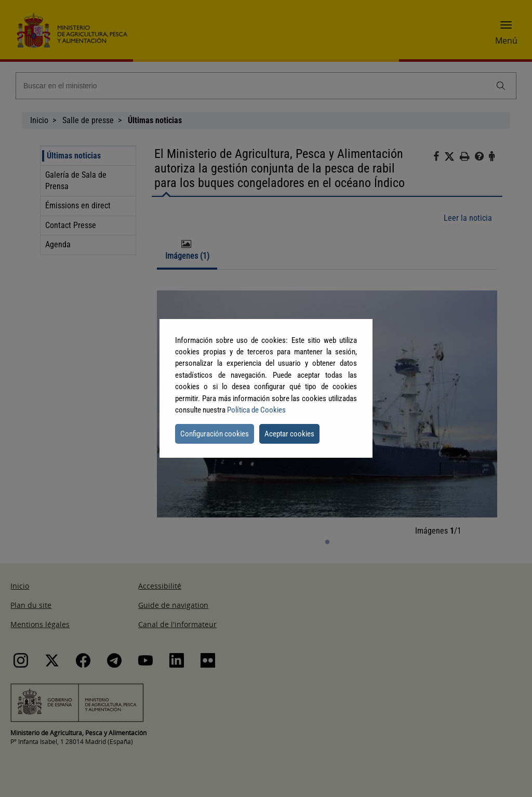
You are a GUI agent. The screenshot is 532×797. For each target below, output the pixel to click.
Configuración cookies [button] (215, 434)
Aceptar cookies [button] (289, 434)
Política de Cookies (256, 410)
